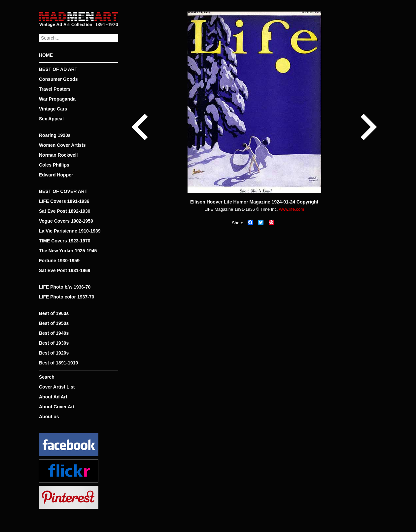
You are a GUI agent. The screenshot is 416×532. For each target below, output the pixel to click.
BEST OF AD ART (58, 69)
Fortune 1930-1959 (59, 261)
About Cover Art (57, 407)
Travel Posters (55, 89)
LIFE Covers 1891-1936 (64, 201)
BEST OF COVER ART (63, 191)
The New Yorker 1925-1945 (68, 251)
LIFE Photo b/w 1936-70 (65, 287)
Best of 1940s (54, 333)
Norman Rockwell (58, 155)
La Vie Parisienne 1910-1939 (70, 231)
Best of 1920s (54, 353)
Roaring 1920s (55, 135)
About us (49, 417)
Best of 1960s (54, 313)
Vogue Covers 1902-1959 (66, 221)
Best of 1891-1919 (58, 363)
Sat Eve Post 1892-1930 (65, 211)
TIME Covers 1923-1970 (65, 241)
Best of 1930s (54, 343)
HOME (46, 55)
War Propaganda (57, 99)
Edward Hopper (56, 175)
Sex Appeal (51, 119)
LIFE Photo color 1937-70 (67, 297)
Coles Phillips (54, 165)
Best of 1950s (54, 323)
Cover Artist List (57, 387)
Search (47, 377)
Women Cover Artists (62, 145)
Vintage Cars (53, 109)
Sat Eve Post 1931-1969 (65, 270)
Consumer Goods (58, 79)
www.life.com (292, 209)
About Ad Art (53, 397)
